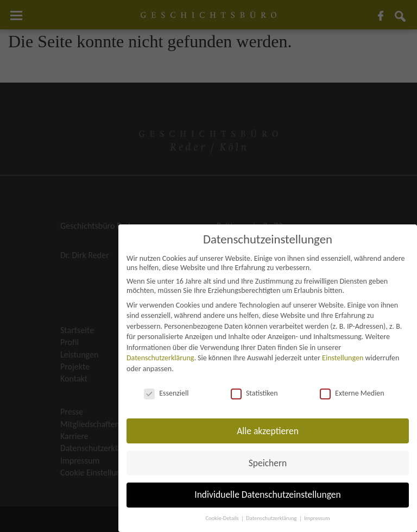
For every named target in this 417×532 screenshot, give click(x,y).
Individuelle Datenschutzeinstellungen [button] (267, 495)
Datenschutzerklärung (160, 358)
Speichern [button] (268, 463)
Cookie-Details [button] (223, 518)
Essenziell (166, 393)
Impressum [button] (317, 518)
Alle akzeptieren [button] (268, 431)
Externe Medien (352, 393)
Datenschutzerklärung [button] (272, 518)
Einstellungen (343, 358)
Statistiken (254, 393)
